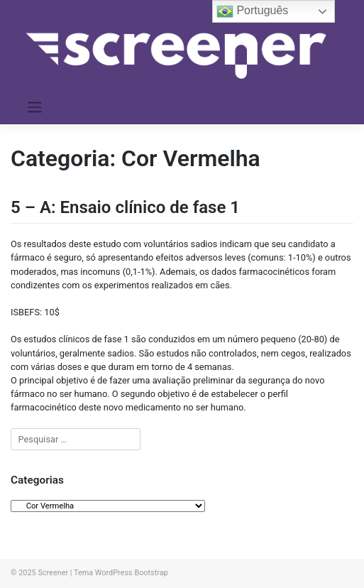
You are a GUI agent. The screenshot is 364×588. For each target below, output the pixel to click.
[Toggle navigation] (35, 107)
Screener (53, 573)
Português (252, 11)
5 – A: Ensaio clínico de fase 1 (125, 207)
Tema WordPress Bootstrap (121, 573)
